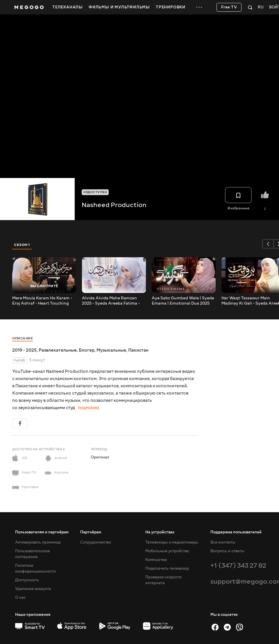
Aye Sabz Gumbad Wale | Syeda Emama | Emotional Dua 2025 (183, 301)
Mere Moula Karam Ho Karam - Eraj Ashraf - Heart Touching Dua (42, 301)
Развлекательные (58, 350)
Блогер (87, 350)
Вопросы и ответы (227, 551)
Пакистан (138, 350)
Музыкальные (111, 350)
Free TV (229, 7)
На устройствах (160, 532)
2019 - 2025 (24, 350)
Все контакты (223, 542)
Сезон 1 (22, 245)
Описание (23, 338)
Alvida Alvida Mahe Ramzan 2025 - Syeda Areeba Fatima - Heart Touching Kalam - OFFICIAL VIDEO (111, 301)
